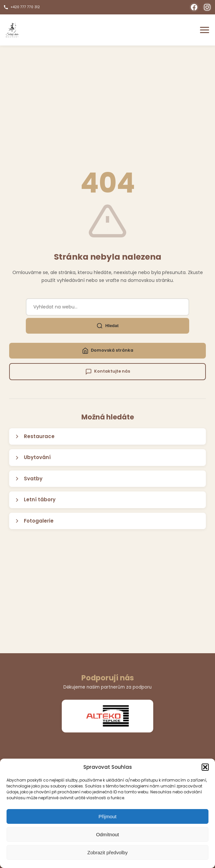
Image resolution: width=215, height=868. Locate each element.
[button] (205, 767)
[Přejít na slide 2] (107, 741)
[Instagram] (207, 7)
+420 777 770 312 (22, 7)
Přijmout (107, 816)
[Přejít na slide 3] (113, 741)
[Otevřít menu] (205, 30)
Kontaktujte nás (108, 372)
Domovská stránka (108, 351)
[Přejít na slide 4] (118, 741)
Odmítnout (107, 834)
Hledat (107, 326)
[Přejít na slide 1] (99, 741)
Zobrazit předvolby (107, 852)
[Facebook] (194, 7)
